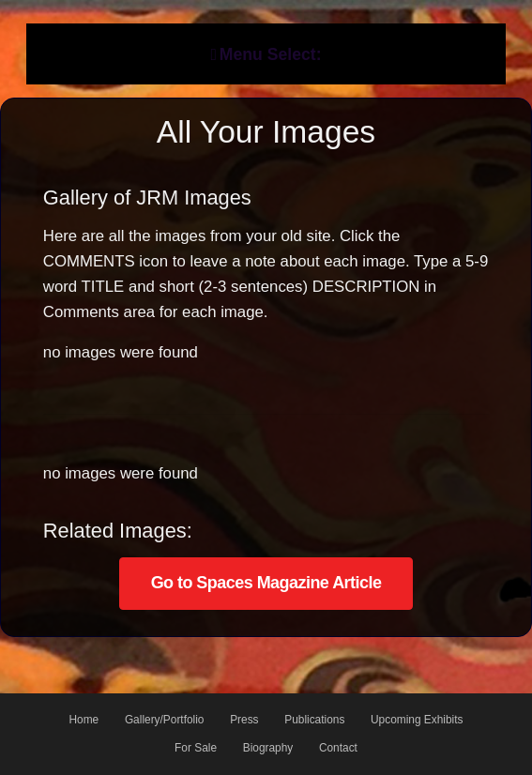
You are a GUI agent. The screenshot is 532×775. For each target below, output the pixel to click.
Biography (268, 748)
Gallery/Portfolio (165, 720)
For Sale (196, 748)
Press (244, 720)
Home (84, 720)
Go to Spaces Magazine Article (266, 583)
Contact (338, 748)
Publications (314, 720)
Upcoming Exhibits (417, 720)
